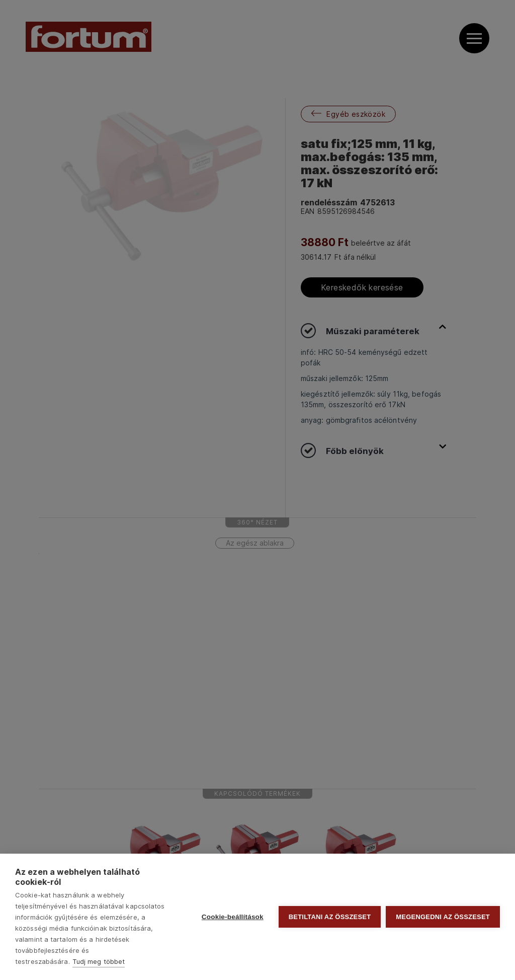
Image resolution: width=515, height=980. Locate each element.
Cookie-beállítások (233, 917)
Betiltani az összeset (330, 917)
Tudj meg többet (99, 961)
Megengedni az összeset (443, 917)
